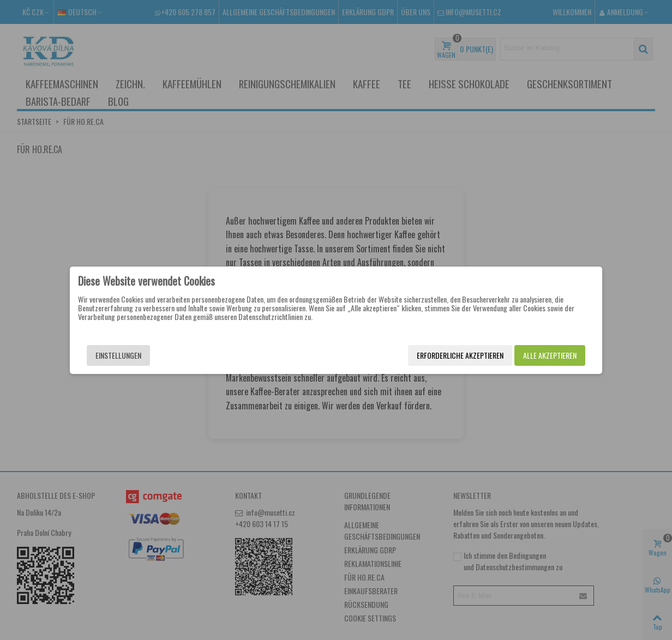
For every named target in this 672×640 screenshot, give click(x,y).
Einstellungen (118, 355)
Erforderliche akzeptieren (460, 355)
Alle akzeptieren (550, 355)
